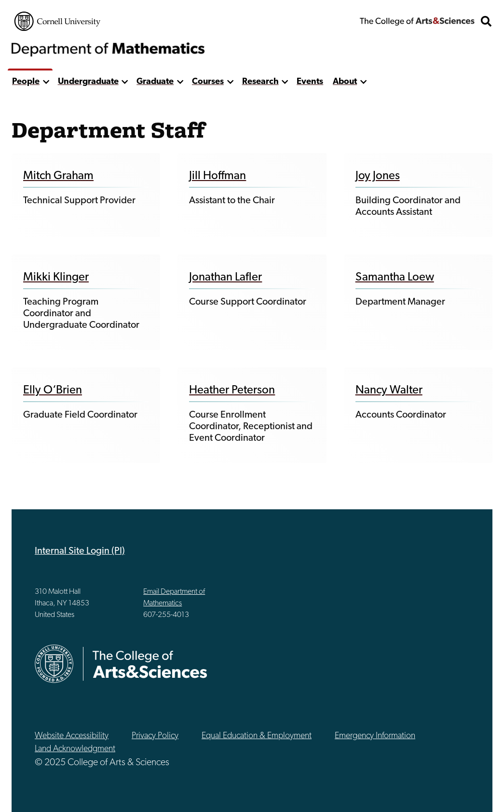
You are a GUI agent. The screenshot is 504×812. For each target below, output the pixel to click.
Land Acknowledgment (75, 749)
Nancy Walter (389, 391)
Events (310, 82)
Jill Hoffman (218, 176)
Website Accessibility (72, 736)
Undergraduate (88, 82)
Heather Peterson (232, 391)
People (26, 82)
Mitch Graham (58, 176)
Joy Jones (378, 176)
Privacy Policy (155, 736)
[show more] (46, 82)
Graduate (155, 82)
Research (260, 82)
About (345, 82)
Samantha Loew (395, 278)
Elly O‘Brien (53, 391)
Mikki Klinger (56, 278)
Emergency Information (375, 736)
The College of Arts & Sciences (417, 21)
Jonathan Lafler (225, 278)
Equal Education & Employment (257, 736)
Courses (208, 82)
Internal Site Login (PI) (80, 551)
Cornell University (57, 21)
